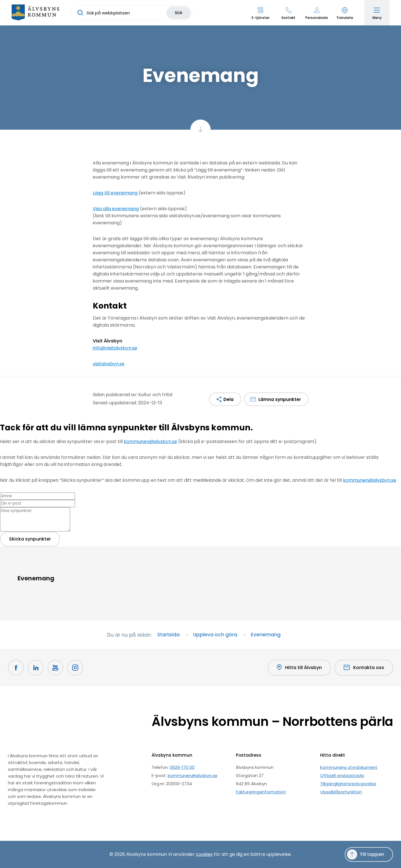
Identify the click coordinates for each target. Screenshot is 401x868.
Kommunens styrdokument (349, 767)
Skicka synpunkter (30, 539)
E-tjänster (261, 18)
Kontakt (289, 18)
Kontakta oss (364, 668)
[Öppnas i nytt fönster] (75, 668)
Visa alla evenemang (116, 209)
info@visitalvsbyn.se (115, 348)
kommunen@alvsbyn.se (150, 441)
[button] (345, 13)
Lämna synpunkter (280, 399)
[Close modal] (2, 438)
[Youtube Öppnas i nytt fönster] (55, 668)
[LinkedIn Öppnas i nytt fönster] (36, 668)
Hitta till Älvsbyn (299, 668)
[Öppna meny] (377, 13)
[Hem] (35, 13)
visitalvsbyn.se (109, 364)
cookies (204, 854)
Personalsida (317, 18)
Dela (228, 399)
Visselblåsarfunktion (341, 792)
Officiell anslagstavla (342, 775)
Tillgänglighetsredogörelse (348, 784)
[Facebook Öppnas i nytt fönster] (16, 668)
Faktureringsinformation (261, 792)
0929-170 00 (182, 767)
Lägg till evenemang (115, 193)
